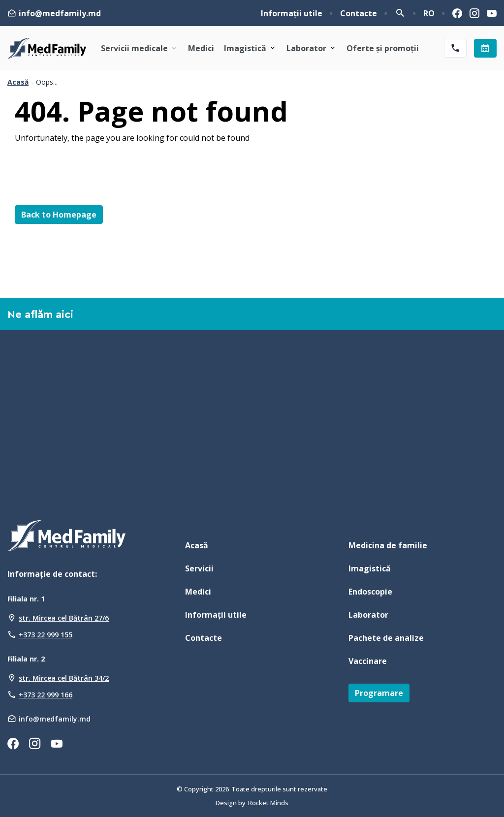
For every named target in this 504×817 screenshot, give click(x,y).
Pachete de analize (386, 638)
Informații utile (292, 13)
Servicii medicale (140, 48)
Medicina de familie (388, 545)
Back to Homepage (59, 215)
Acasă (18, 82)
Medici (201, 48)
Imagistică (245, 48)
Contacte (359, 13)
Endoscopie (370, 592)
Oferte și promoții (383, 48)
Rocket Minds (268, 803)
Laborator (306, 48)
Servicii (199, 568)
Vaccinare (368, 661)
